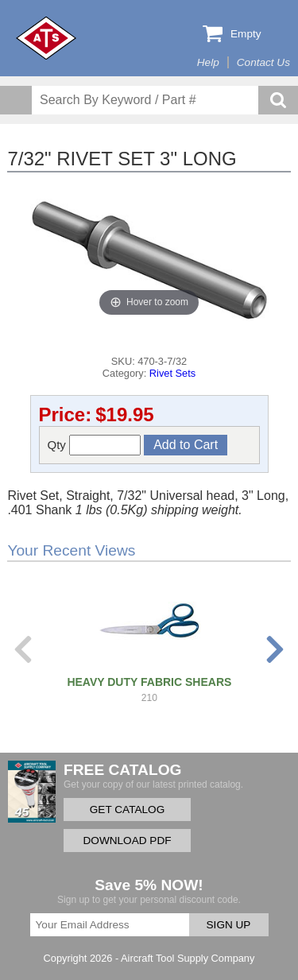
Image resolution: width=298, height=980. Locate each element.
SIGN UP (229, 925)
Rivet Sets (172, 373)
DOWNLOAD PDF (127, 841)
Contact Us (263, 62)
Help (208, 62)
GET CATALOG (127, 810)
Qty (95, 445)
